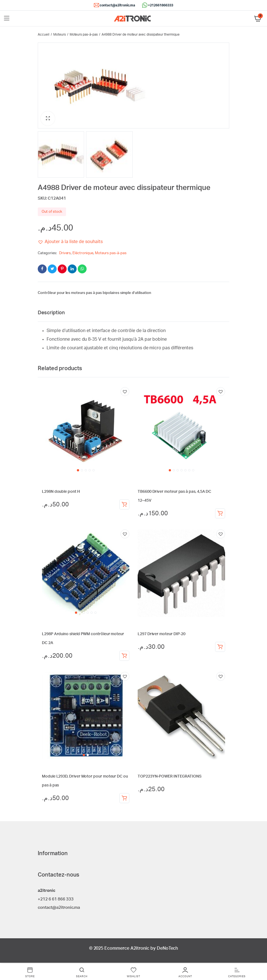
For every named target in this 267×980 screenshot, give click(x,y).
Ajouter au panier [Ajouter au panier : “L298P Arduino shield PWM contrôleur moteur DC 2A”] (124, 657)
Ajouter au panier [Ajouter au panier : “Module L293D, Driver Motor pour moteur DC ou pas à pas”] (124, 799)
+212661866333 (161, 5)
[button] (48, 119)
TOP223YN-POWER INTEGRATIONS (170, 777)
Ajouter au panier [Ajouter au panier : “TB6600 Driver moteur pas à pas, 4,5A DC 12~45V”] (220, 514)
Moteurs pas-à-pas (84, 34)
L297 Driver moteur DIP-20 (162, 635)
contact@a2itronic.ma (117, 5)
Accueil (44, 34)
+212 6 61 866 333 (56, 900)
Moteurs (60, 34)
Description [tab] (51, 314)
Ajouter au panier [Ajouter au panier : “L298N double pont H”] (124, 505)
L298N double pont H (61, 493)
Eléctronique (83, 254)
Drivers (65, 254)
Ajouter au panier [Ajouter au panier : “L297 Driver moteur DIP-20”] (220, 648)
